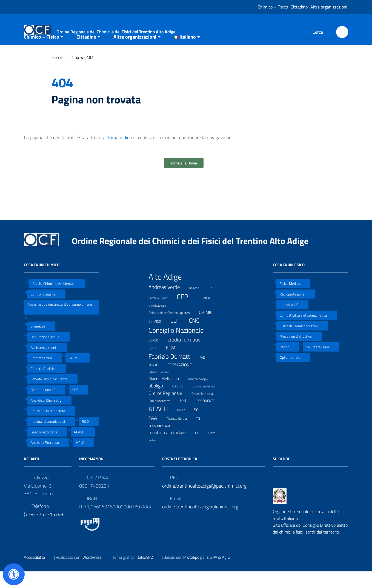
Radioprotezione (296, 310)
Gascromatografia (47, 448)
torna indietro (121, 154)
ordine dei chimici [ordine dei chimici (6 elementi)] (207, 402)
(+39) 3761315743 (44, 530)
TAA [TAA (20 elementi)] (156, 434)
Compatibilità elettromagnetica (307, 331)
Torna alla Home (184, 179)
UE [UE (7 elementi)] (201, 449)
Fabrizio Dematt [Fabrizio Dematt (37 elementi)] (173, 372)
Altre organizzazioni (329, 7)
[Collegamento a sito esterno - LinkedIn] (290, 32)
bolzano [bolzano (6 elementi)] (198, 303)
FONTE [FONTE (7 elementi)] (157, 381)
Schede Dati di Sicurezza (52, 395)
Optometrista (293, 373)
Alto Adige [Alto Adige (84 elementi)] (169, 293)
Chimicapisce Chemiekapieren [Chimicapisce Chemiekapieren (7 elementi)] (172, 328)
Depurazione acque (48, 353)
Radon (288, 363)
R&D (89, 437)
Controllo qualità (46, 310)
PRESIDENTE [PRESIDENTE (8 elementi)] (209, 416)
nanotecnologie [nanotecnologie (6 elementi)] (201, 394)
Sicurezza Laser (321, 363)
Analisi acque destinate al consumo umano (60, 323)
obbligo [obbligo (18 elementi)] (159, 402)
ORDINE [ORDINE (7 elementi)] (181, 402)
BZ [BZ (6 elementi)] (214, 303)
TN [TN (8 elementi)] (201, 434)
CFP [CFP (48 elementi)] (186, 313)
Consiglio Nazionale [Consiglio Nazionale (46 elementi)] (180, 346)
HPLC (83, 458)
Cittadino (299, 7)
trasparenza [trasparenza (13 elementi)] (163, 441)
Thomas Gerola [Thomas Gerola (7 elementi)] (180, 434)
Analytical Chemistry (49, 416)
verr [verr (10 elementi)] (215, 449)
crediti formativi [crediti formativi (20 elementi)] (188, 356)
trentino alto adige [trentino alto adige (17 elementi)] (171, 449)
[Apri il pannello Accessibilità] (14, 574)
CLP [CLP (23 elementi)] (178, 337)
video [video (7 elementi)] (156, 456)
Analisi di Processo (48, 458)
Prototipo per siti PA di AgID (210, 573)
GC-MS (78, 374)
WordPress (95, 573)
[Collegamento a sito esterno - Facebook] (280, 32)
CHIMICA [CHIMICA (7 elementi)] (207, 313)
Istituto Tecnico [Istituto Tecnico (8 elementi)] (162, 388)
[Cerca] (342, 32)
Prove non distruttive (299, 352)
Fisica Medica (293, 299)
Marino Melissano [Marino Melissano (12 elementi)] (167, 394)
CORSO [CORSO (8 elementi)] (157, 356)
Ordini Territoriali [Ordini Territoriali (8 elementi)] (206, 409)
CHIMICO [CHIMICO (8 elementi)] (158, 337)
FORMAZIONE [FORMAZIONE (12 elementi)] (183, 381)
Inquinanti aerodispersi (51, 437)
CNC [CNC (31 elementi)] (198, 337)
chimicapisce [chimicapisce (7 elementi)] (161, 321)
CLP (79, 406)
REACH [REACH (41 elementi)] (162, 425)
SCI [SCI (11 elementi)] (200, 426)
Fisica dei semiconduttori (302, 342)
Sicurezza (41, 342)
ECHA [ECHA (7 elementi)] (156, 364)
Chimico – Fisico (273, 7)
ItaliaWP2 (148, 573)
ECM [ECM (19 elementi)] (174, 364)
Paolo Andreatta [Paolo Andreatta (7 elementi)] (163, 416)
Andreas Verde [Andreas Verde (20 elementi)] (168, 303)
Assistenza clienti (47, 363)
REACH (83, 448)
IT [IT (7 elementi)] (183, 388)
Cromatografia (45, 374)
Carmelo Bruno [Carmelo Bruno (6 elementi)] (161, 313)
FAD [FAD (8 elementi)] (206, 373)
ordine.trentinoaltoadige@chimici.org (200, 522)
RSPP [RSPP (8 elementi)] (184, 426)
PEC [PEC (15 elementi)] (187, 416)
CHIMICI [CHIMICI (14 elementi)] (210, 328)
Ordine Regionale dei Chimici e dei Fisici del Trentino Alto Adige (194, 257)
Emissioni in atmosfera (51, 427)
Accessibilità (38, 573)
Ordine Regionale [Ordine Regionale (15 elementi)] (169, 409)
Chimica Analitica (47, 385)
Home (60, 73)
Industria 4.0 (292, 321)
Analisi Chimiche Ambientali (57, 299)
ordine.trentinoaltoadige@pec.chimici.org (204, 502)
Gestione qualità (46, 406)
